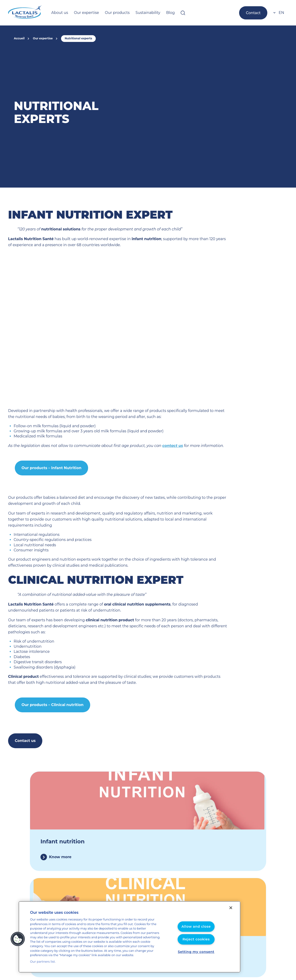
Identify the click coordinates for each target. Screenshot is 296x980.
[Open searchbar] (171, 13)
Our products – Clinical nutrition (50, 693)
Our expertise (83, 13)
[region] (129, 939)
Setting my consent (196, 954)
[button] (18, 941)
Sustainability (138, 13)
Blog (159, 13)
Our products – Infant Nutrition (49, 468)
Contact (254, 13)
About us (59, 13)
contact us (151, 446)
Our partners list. (41, 962)
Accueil (19, 38)
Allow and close (196, 929)
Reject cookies (196, 942)
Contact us (24, 729)
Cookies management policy (242, 946)
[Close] (231, 912)
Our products (111, 13)
